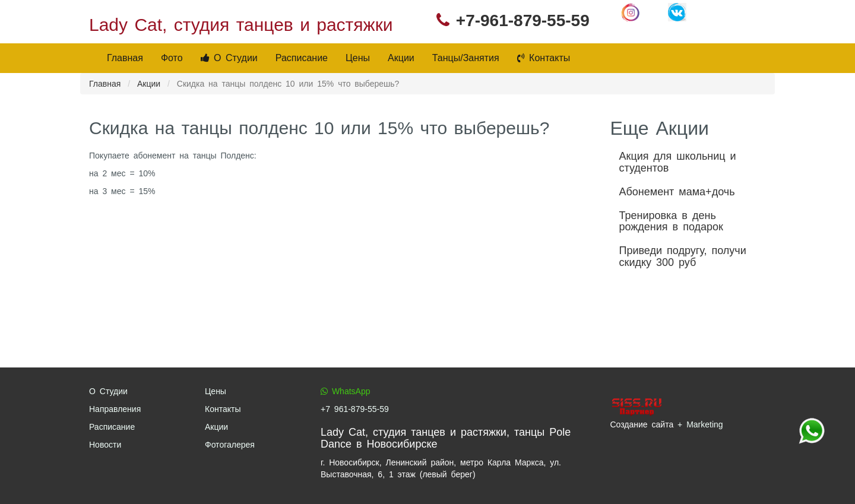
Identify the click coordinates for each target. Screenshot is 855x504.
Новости (105, 445)
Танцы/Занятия (466, 58)
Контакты (544, 58)
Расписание (302, 58)
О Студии (229, 58)
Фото (172, 58)
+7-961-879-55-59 (523, 20)
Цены (358, 58)
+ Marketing (700, 424)
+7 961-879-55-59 (355, 409)
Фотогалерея (230, 445)
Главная (125, 58)
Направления (115, 409)
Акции (401, 58)
